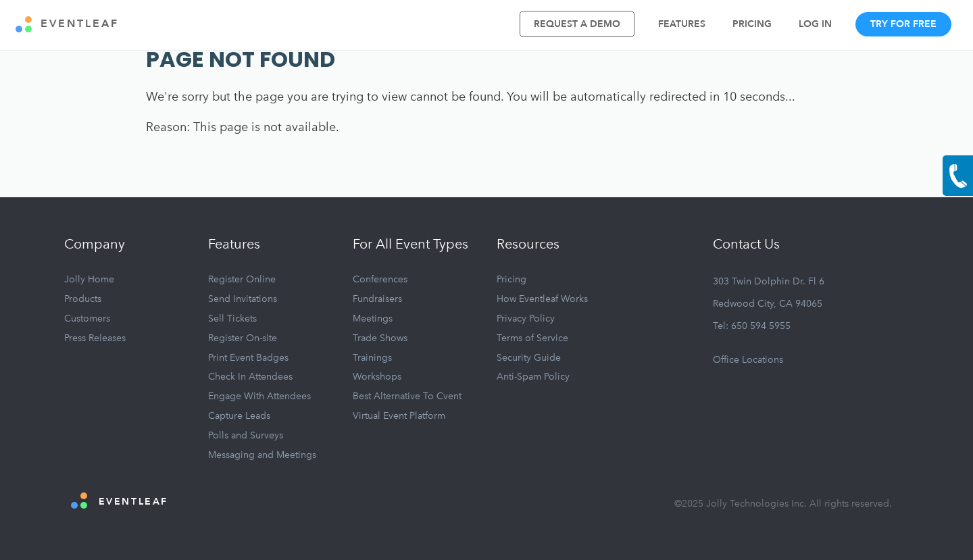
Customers (87, 319)
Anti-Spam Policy (533, 377)
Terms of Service (532, 338)
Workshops (377, 377)
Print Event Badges (248, 358)
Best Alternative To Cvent (407, 396)
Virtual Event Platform (399, 416)
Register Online (242, 279)
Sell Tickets (232, 319)
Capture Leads (239, 416)
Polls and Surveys (246, 435)
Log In (815, 24)
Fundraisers (377, 299)
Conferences (380, 279)
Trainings (372, 358)
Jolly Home (89, 279)
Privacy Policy (526, 319)
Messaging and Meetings (262, 455)
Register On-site (243, 338)
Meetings (373, 319)
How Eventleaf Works (542, 299)
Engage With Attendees (259, 396)
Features (682, 24)
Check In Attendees (250, 377)
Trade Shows (380, 338)
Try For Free (903, 24)
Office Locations (748, 360)
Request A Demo (577, 24)
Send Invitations (243, 299)
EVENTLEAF (67, 24)
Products (83, 299)
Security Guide (529, 358)
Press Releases (95, 338)
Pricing (752, 24)
